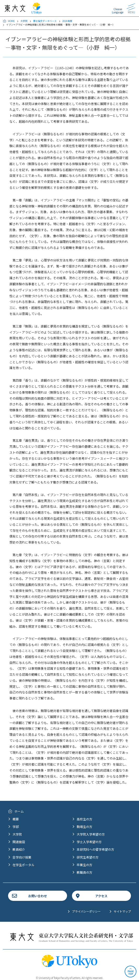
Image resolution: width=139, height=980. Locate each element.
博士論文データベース (45, 21)
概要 (16, 819)
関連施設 (19, 842)
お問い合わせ (38, 896)
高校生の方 (84, 819)
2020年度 (67, 21)
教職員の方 (84, 872)
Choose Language (118, 11)
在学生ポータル (23, 865)
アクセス (101, 896)
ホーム (19, 811)
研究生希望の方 (88, 857)
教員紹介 (19, 849)
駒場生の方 (84, 827)
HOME (11, 21)
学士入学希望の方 (89, 842)
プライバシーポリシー (86, 911)
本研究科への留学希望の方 (95, 849)
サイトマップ (122, 911)
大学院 (24, 21)
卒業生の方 (84, 865)
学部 (16, 827)
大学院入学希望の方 (91, 834)
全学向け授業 (22, 857)
